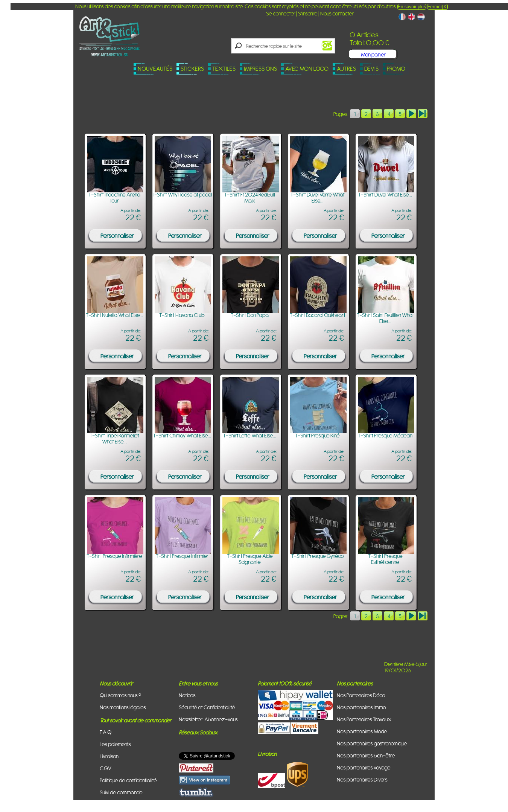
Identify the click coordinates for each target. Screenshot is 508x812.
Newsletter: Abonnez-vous (208, 719)
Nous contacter (337, 13)
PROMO (396, 69)
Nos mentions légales (123, 707)
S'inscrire (308, 13)
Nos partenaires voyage (364, 767)
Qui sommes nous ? (120, 695)
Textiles (224, 69)
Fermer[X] (437, 7)
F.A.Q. (106, 732)
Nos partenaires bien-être (366, 755)
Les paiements (115, 744)
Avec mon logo (307, 69)
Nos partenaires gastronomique (372, 743)
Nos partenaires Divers (362, 779)
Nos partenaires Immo (361, 707)
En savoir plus (412, 7)
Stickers (192, 69)
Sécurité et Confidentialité (207, 707)
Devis (371, 69)
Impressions (260, 69)
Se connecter (281, 13)
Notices (187, 695)
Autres (346, 69)
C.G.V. (106, 768)
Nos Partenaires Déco (361, 695)
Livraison (109, 756)
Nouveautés (155, 69)
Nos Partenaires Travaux (364, 719)
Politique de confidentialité (128, 780)
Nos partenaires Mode (362, 731)
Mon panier (373, 54)
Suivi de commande (121, 792)
